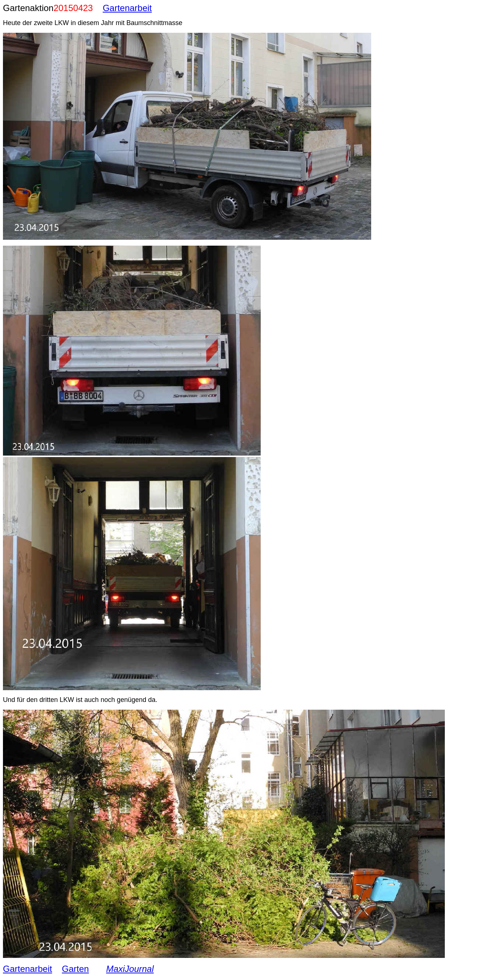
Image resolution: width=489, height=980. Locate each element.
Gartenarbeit (127, 8)
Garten (75, 969)
